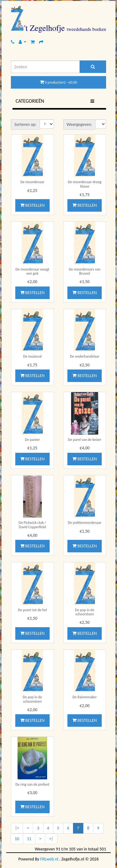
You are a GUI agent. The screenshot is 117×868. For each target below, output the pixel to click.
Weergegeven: (80, 124)
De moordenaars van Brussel (85, 271)
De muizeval (32, 356)
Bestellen (32, 205)
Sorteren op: (25, 124)
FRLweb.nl (49, 859)
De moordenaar (32, 182)
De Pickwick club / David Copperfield (32, 525)
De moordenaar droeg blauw (85, 184)
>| (51, 839)
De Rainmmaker (85, 697)
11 (29, 839)
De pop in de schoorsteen (85, 612)
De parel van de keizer (85, 440)
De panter (32, 440)
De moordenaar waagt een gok (32, 271)
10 (17, 839)
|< (17, 828)
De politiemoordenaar (85, 523)
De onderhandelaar (85, 356)
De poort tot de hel (32, 610)
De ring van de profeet (32, 784)
